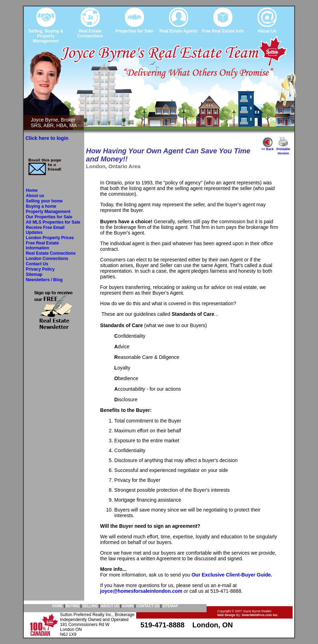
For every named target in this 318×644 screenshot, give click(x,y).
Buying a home (41, 206)
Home (32, 190)
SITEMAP (170, 606)
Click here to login (47, 138)
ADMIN (128, 606)
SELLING (90, 606)
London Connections (47, 259)
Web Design (226, 615)
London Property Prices (50, 238)
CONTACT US (148, 606)
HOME (58, 606)
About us (35, 196)
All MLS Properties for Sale (53, 222)
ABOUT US (110, 606)
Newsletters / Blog (44, 280)
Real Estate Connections (51, 253)
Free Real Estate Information (42, 246)
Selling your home (44, 201)
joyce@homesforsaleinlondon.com (141, 591)
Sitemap (34, 274)
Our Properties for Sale (49, 217)
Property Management (48, 212)
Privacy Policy (40, 269)
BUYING (73, 606)
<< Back (268, 148)
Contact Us (37, 264)
